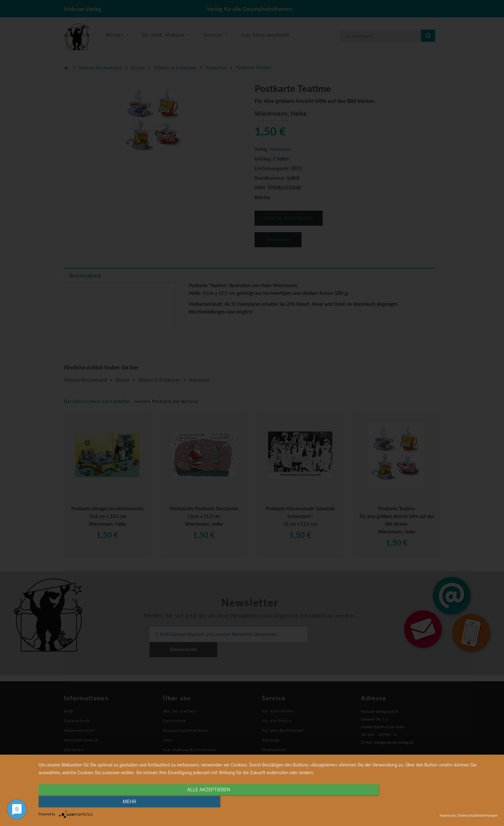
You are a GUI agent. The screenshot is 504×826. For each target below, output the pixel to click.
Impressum (448, 816)
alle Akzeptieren (199, 803)
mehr (429, 803)
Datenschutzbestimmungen (478, 816)
